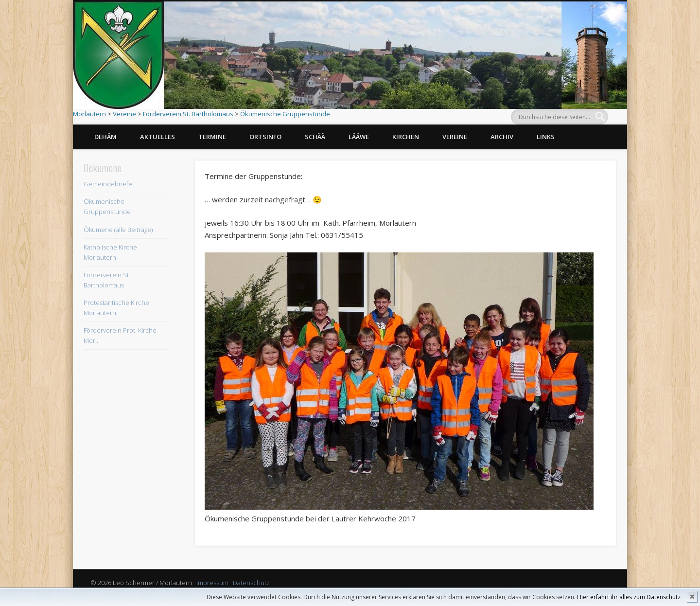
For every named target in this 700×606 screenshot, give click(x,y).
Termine (212, 137)
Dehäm (105, 137)
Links (546, 137)
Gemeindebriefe (108, 184)
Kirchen (406, 137)
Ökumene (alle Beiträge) (118, 230)
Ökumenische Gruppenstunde (285, 114)
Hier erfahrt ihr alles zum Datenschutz (629, 597)
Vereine (124, 114)
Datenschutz (251, 583)
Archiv (502, 137)
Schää (315, 137)
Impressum (212, 583)
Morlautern (89, 114)
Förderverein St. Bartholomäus (188, 114)
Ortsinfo (265, 137)
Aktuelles (157, 137)
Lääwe (359, 137)
